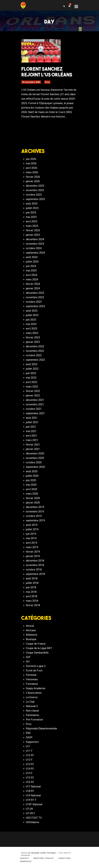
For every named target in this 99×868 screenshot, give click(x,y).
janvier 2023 (33, 342)
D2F (28, 657)
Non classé (32, 711)
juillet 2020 (32, 476)
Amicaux (31, 630)
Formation (32, 684)
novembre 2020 (35, 458)
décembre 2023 (35, 293)
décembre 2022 (35, 346)
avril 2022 (32, 382)
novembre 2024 (35, 244)
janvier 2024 (33, 288)
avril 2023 (32, 329)
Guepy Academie (36, 688)
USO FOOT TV (34, 818)
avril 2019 (32, 543)
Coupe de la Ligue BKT (39, 648)
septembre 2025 (35, 199)
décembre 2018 (35, 561)
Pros (47, 82)
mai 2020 (31, 485)
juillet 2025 (32, 208)
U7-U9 (29, 809)
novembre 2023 (35, 297)
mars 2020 (32, 494)
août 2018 (32, 578)
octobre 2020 (34, 462)
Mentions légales (44, 858)
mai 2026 (31, 163)
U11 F (29, 751)
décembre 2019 (35, 507)
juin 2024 (31, 266)
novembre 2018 (35, 565)
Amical (30, 626)
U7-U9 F (30, 813)
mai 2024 (31, 271)
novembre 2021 (35, 404)
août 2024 (32, 257)
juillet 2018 (32, 583)
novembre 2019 (35, 512)
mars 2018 (32, 601)
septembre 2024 (35, 253)
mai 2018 (31, 592)
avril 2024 (32, 275)
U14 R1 (30, 769)
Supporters (32, 742)
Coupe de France (36, 644)
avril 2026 (32, 168)
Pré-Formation (34, 720)
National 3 (32, 706)
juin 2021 (31, 427)
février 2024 (33, 284)
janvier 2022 (33, 395)
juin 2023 (31, 320)
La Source (32, 697)
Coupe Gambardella (37, 653)
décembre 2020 (35, 453)
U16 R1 (30, 782)
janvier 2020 (33, 503)
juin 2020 (31, 480)
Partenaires (32, 715)
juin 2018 (31, 587)
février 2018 (33, 605)
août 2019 (32, 525)
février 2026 (33, 177)
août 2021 (32, 418)
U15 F (29, 773)
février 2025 (33, 230)
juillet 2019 (32, 529)
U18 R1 (30, 791)
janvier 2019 (33, 556)
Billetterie (32, 635)
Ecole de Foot (34, 670)
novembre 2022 (35, 351)
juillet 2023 (32, 315)
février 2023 (33, 337)
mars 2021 (32, 440)
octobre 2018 (34, 570)
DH (28, 662)
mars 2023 (32, 333)
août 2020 (32, 471)
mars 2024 (32, 279)
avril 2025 (32, 221)
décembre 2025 (35, 186)
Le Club (30, 702)
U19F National (34, 804)
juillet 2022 (32, 369)
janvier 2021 (33, 449)
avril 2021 (32, 436)
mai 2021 (31, 431)
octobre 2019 (34, 516)
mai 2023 (31, 324)
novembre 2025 (35, 190)
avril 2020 (32, 489)
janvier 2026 (33, 181)
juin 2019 (31, 534)
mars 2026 (32, 172)
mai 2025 (31, 217)
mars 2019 (32, 547)
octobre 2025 (34, 195)
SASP (29, 737)
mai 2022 (31, 378)
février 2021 (33, 445)
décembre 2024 (35, 239)
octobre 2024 (34, 248)
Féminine (31, 675)
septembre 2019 (35, 520)
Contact (25, 858)
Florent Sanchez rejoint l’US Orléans (47, 72)
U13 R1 (30, 764)
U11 (28, 746)
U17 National (33, 786)
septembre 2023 (35, 306)
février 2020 (33, 498)
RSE (28, 733)
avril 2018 (32, 596)
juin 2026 (31, 159)
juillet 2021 (32, 422)
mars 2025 (32, 226)
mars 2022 (32, 387)
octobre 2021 (34, 409)
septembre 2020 (35, 467)
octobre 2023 (34, 302)
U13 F (29, 760)
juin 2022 (31, 373)
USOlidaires (32, 822)
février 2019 (33, 552)
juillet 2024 (32, 262)
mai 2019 (31, 538)
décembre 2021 (35, 400)
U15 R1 (30, 778)
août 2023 (32, 311)
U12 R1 (30, 755)
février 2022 (33, 391)
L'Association (34, 693)
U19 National (33, 795)
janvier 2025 (33, 235)
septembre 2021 (35, 413)
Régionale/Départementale (41, 728)
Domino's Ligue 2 (36, 666)
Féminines (32, 679)
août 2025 (32, 204)
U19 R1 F (31, 800)
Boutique (31, 639)
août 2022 (32, 364)
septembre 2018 (35, 574)
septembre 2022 (35, 360)
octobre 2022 (34, 355)
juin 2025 (31, 213)
